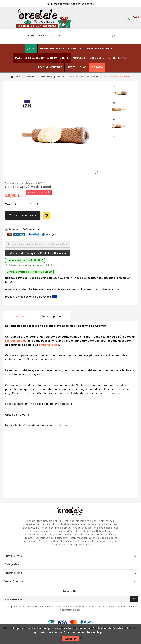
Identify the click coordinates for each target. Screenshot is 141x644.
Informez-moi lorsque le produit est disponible (38, 253)
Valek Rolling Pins (14, 183)
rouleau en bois (16, 341)
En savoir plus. (97, 632)
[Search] (113, 36)
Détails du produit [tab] (51, 316)
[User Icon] (128, 18)
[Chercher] (66, 36)
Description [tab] (17, 316)
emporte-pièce (49, 345)
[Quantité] (24, 204)
